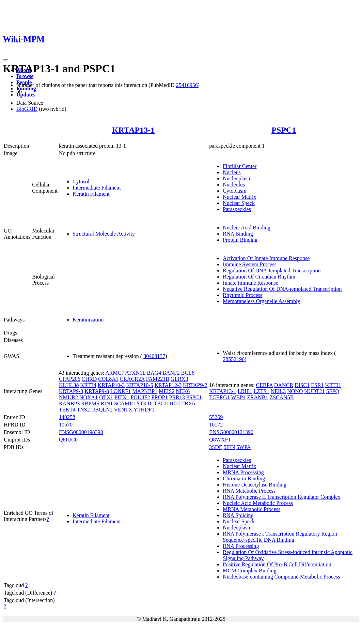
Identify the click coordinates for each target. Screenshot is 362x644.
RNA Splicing (238, 515)
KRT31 (333, 385)
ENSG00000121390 (231, 432)
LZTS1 (262, 391)
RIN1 (107, 403)
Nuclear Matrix (239, 197)
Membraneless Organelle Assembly (261, 301)
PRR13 (177, 397)
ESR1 (317, 385)
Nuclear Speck (239, 203)
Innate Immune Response (250, 283)
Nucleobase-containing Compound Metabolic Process (281, 577)
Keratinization (88, 320)
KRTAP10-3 (111, 385)
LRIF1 (245, 391)
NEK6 (183, 391)
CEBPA (264, 385)
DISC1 (302, 385)
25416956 (187, 85)
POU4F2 (140, 397)
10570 (66, 425)
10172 (216, 425)
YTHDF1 (144, 410)
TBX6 (188, 403)
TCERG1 (219, 397)
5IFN (230, 447)
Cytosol (81, 182)
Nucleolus (234, 185)
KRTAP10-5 (140, 385)
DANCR (284, 385)
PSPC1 (284, 130)
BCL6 (188, 373)
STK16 (144, 403)
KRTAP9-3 (71, 391)
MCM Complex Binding (249, 571)
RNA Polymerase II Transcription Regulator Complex (281, 497)
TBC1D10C (167, 403)
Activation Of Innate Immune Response (266, 258)
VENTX (123, 410)
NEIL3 (278, 391)
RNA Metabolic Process (249, 491)
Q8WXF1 (220, 440)
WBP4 (238, 397)
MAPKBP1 (145, 391)
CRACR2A (132, 379)
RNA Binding (238, 234)
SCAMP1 (125, 403)
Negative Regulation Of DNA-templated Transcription (282, 289)
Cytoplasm (234, 191)
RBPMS (90, 403)
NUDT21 (314, 391)
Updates (26, 95)
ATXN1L (136, 373)
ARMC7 (115, 373)
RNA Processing (241, 546)
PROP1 (159, 397)
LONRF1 (121, 391)
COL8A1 (108, 379)
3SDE (216, 447)
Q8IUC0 (68, 440)
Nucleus (232, 172)
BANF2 (171, 373)
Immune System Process (249, 264)
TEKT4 (67, 410)
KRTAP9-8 (97, 391)
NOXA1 (89, 397)
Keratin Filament (91, 194)
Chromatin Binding (244, 478)
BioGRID (27, 109)
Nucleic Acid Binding (247, 228)
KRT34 (88, 385)
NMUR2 (68, 397)
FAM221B (158, 379)
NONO (295, 391)
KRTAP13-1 (133, 130)
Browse (25, 76)
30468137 (154, 356)
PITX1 (122, 397)
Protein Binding (240, 240)
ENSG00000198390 (81, 432)
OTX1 (106, 397)
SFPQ (333, 391)
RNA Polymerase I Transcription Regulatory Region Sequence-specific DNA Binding (280, 537)
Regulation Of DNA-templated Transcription (272, 271)
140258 (67, 417)
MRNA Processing (243, 472)
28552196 (234, 359)
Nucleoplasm (237, 178)
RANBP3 (69, 403)
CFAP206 (70, 379)
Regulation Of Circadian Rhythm (259, 277)
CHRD (89, 379)
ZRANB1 (257, 397)
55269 (216, 417)
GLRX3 (179, 379)
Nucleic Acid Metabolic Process (258, 503)
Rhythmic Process (242, 295)
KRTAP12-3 (168, 385)
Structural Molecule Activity (104, 234)
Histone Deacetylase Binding (255, 485)
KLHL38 (69, 385)
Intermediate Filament (97, 188)
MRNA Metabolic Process (251, 509)
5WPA (243, 447)
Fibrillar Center (240, 166)
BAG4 (154, 373)
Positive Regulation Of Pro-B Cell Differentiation (277, 564)
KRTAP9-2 (195, 385)
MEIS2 (167, 391)
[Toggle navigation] (5, 60)
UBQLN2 (102, 410)
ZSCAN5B (281, 397)
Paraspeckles (237, 209)
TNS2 (83, 410)
